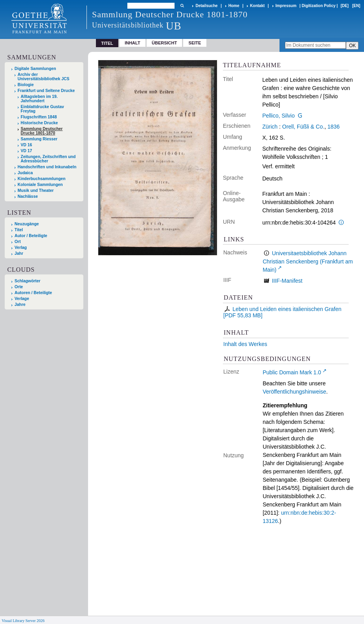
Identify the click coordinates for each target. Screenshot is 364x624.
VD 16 (27, 145)
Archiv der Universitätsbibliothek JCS (44, 77)
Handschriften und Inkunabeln (47, 167)
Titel (19, 230)
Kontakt (257, 6)
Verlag (21, 248)
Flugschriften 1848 (39, 117)
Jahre (20, 305)
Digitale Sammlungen (35, 69)
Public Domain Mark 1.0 (292, 372)
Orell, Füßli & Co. (303, 127)
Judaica (25, 173)
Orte (19, 287)
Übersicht (164, 43)
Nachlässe (28, 196)
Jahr (19, 253)
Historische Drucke (40, 123)
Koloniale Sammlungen (40, 185)
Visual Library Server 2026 (23, 621)
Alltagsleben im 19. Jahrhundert (39, 99)
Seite (195, 43)
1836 (334, 127)
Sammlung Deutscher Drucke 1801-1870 (42, 131)
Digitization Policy (318, 6)
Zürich (270, 127)
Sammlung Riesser (39, 139)
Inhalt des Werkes (245, 344)
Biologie (26, 85)
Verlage (22, 299)
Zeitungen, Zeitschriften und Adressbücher (48, 159)
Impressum (286, 6)
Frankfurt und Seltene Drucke (46, 91)
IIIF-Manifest (287, 281)
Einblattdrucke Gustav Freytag (42, 109)
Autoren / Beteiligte (33, 293)
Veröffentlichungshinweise (294, 392)
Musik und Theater (36, 191)
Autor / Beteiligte (31, 236)
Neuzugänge (27, 224)
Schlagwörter (28, 281)
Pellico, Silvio (278, 116)
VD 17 (27, 151)
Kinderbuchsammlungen (42, 179)
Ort (18, 242)
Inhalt (132, 43)
